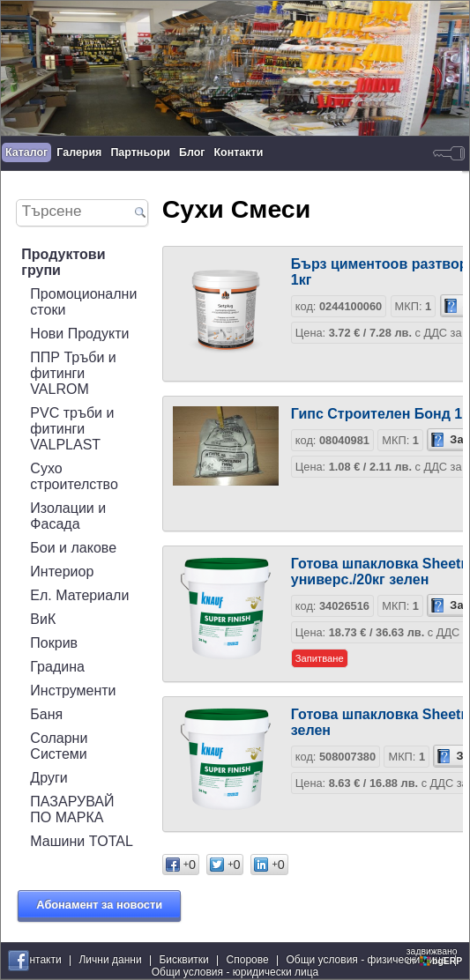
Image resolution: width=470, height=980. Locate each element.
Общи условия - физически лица (366, 960)
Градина (57, 667)
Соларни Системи (59, 746)
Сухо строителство (74, 476)
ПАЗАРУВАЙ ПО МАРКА (72, 809)
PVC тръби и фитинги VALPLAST (72, 429)
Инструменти (73, 690)
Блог (192, 152)
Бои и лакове (73, 548)
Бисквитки (183, 960)
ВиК (43, 619)
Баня (46, 714)
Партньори (140, 152)
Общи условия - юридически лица (235, 972)
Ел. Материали (79, 595)
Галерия (79, 152)
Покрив (54, 643)
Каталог (26, 152)
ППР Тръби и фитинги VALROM (73, 373)
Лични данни (110, 960)
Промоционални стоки (83, 302)
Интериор (62, 572)
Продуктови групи (63, 262)
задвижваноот (436, 956)
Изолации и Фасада (68, 516)
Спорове (248, 960)
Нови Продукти (79, 334)
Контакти (239, 152)
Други (48, 778)
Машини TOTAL (81, 841)
